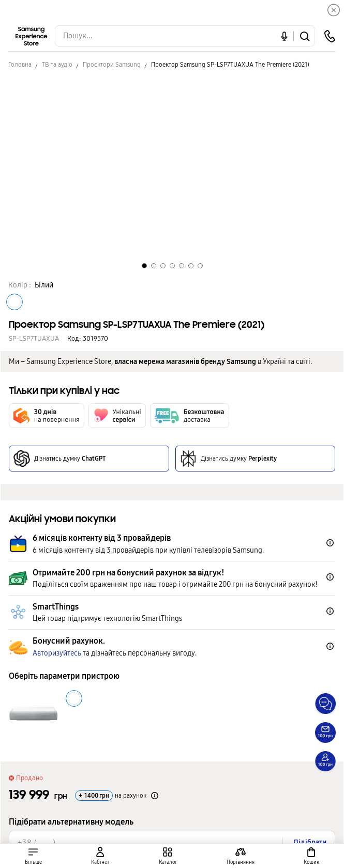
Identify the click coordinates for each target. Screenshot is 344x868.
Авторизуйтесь (57, 653)
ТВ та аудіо (57, 65)
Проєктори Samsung (112, 65)
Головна (20, 65)
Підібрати (310, 842)
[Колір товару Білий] (14, 302)
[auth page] (101, 856)
